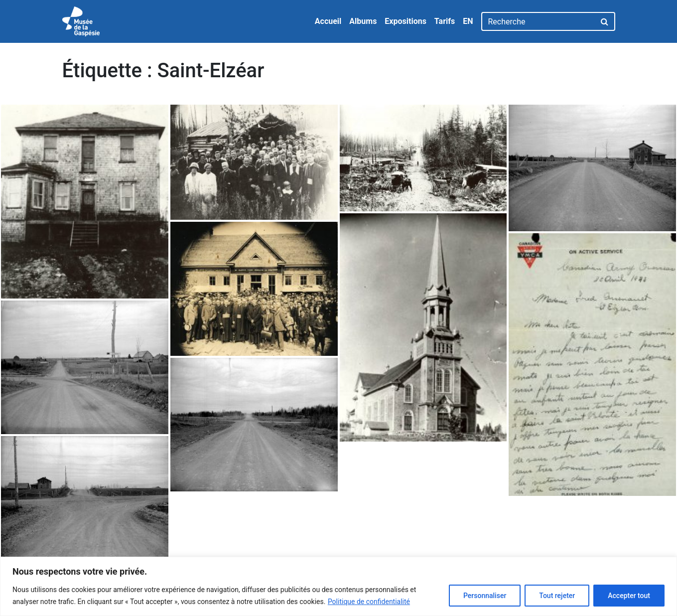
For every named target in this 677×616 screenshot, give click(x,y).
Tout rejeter (557, 596)
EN (468, 21)
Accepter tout (629, 596)
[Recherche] (538, 21)
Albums (363, 21)
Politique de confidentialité (369, 602)
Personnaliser (485, 596)
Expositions (406, 21)
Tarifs (445, 21)
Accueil (328, 21)
